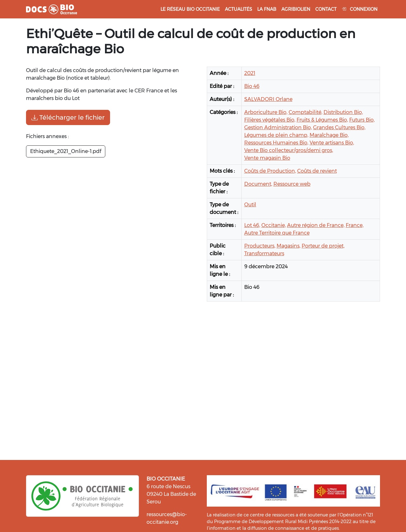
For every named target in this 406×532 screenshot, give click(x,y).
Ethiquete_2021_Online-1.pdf (66, 151)
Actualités (239, 9)
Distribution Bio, (343, 112)
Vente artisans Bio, (332, 143)
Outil (250, 205)
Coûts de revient (317, 171)
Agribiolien (296, 9)
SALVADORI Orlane (268, 99)
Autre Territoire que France (277, 233)
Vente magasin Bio (267, 158)
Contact (326, 9)
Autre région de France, (316, 225)
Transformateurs (264, 253)
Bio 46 (252, 86)
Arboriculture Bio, (266, 112)
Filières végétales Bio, (270, 120)
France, (355, 225)
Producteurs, (260, 246)
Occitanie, (274, 225)
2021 (250, 73)
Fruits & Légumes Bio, (322, 120)
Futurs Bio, (362, 120)
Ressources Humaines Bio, (276, 143)
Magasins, (288, 246)
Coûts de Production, (270, 171)
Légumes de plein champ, (276, 135)
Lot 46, (252, 225)
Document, (258, 184)
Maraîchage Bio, (329, 135)
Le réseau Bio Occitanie (190, 9)
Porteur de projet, (323, 246)
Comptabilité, (305, 112)
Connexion (360, 9)
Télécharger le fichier (68, 117)
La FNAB (267, 9)
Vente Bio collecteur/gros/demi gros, (289, 150)
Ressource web (292, 184)
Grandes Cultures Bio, (339, 127)
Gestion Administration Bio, (278, 127)
